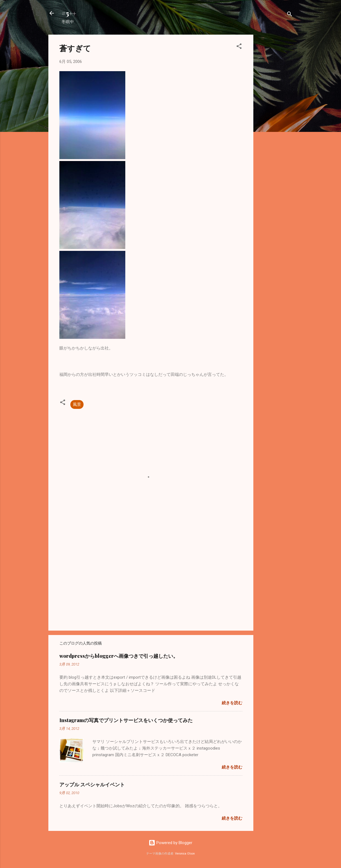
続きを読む (232, 703)
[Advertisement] (275, 117)
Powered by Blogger (170, 843)
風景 (77, 404)
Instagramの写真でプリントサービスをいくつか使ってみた (126, 720)
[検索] (290, 15)
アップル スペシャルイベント (92, 784)
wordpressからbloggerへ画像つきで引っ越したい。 (119, 656)
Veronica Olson (185, 854)
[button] (239, 47)
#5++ (69, 13)
